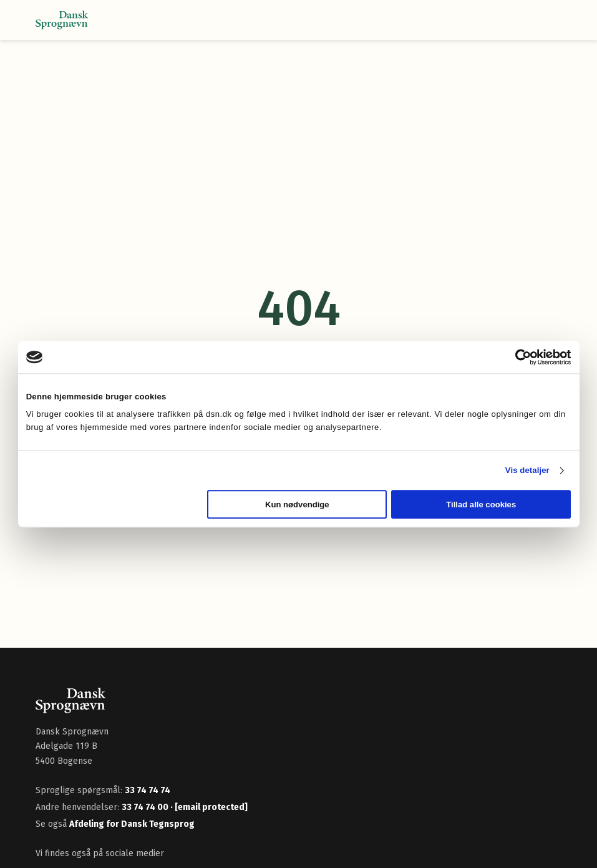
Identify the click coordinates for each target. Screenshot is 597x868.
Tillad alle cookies (481, 505)
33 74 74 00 (146, 807)
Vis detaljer (527, 470)
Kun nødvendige (297, 505)
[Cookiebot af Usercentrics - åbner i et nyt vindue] (516, 357)
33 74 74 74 (148, 790)
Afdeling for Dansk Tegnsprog (132, 824)
